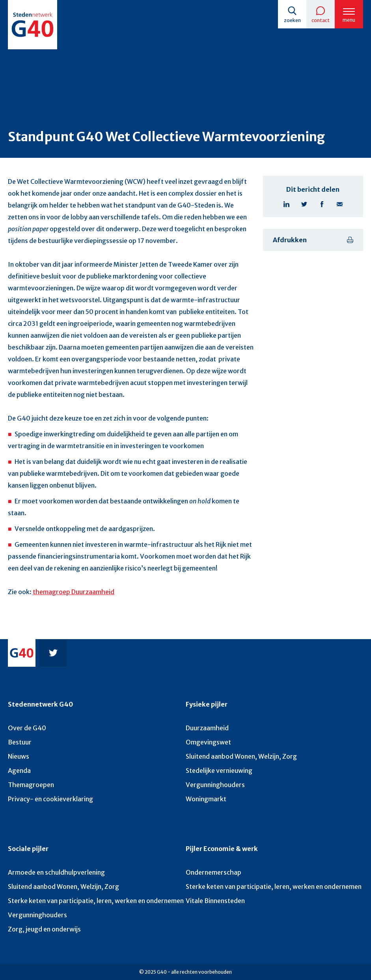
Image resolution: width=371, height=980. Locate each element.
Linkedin (286, 204)
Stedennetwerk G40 (40, 704)
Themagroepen (31, 785)
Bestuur (20, 742)
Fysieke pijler (207, 704)
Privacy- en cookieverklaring (50, 799)
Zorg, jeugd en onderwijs (44, 929)
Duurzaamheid (207, 728)
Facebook (322, 204)
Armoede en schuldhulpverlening (56, 872)
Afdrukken (290, 240)
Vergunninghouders (215, 785)
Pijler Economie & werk (222, 849)
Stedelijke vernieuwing (219, 771)
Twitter (304, 204)
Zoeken (292, 20)
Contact (321, 20)
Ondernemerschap (213, 872)
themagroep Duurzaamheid (74, 592)
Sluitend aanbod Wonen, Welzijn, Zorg (241, 756)
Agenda (19, 771)
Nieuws (19, 756)
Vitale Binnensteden (215, 901)
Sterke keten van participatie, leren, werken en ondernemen (96, 901)
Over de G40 (27, 728)
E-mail (340, 204)
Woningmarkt (206, 799)
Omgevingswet (208, 742)
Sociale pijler (28, 849)
